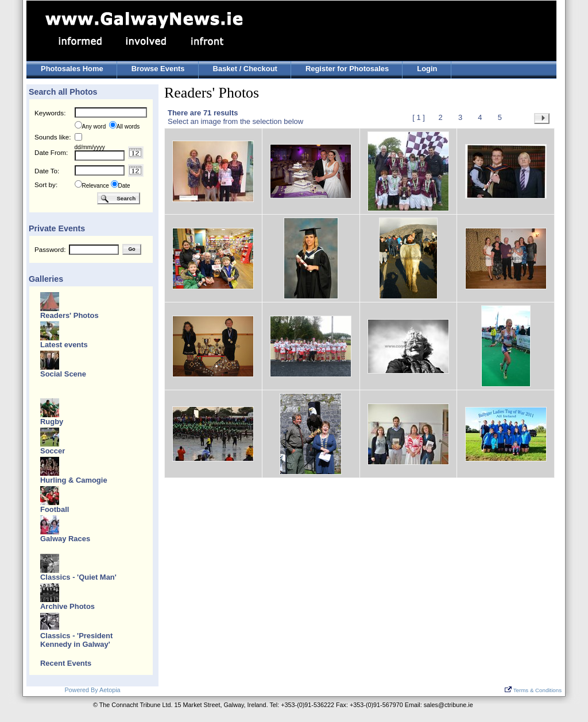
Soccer (53, 451)
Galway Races (65, 539)
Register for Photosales (347, 69)
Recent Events (66, 663)
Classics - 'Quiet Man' (78, 577)
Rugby (52, 422)
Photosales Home (72, 69)
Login (427, 69)
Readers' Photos (69, 315)
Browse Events (158, 69)
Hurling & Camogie (74, 480)
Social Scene (63, 374)
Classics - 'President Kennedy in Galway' (76, 640)
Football (55, 509)
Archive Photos (67, 606)
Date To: (47, 171)
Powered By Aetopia (92, 690)
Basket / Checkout (245, 69)
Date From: (51, 152)
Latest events (64, 345)
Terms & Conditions (533, 690)
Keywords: (50, 113)
